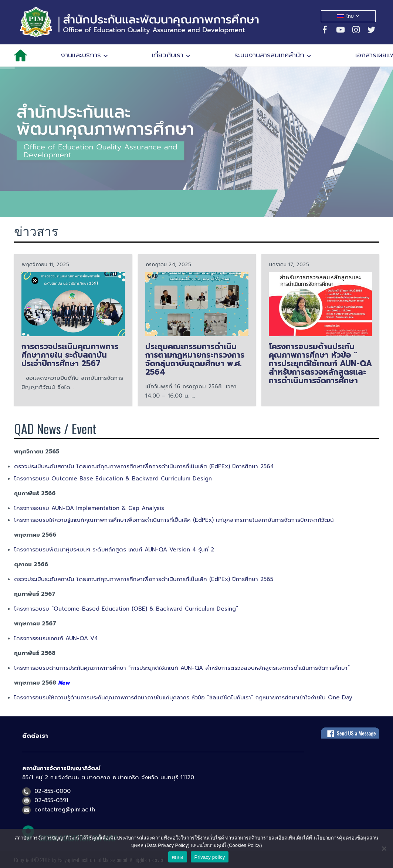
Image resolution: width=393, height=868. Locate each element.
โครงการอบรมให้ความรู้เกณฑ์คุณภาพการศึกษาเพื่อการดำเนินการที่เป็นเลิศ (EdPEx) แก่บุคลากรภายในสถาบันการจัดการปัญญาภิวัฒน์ (174, 520)
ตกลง (178, 857)
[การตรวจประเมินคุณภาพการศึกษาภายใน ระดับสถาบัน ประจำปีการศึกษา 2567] (73, 304)
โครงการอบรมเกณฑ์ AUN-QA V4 (56, 638)
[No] (384, 848)
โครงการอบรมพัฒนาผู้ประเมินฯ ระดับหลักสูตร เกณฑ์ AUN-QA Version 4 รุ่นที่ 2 (114, 550)
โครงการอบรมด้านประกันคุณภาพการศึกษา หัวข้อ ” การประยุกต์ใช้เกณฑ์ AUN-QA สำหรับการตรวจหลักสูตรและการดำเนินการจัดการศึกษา (320, 363)
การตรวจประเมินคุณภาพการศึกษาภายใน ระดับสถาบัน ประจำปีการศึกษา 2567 (70, 355)
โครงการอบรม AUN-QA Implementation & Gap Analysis (89, 508)
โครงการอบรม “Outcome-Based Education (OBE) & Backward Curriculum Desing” (126, 609)
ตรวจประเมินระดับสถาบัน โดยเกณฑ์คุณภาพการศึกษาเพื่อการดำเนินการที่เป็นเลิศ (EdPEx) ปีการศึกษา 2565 (145, 579)
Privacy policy (210, 857)
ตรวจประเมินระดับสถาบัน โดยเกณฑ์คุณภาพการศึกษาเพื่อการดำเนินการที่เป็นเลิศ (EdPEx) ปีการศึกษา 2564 (144, 466)
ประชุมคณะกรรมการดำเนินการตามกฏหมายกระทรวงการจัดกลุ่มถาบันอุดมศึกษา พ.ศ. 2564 (195, 359)
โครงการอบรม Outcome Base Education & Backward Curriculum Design (114, 479)
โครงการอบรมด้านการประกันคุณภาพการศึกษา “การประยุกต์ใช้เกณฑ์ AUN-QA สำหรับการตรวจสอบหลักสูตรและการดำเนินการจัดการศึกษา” (182, 668)
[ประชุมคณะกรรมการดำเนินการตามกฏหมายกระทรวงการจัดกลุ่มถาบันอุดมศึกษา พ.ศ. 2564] (197, 304)
